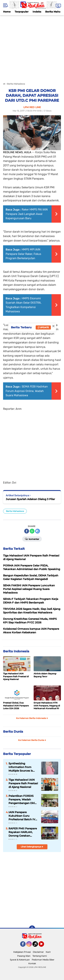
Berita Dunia (13, 732)
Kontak (32, 963)
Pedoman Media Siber (43, 960)
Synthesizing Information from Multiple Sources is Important (21, 767)
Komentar (32, 539)
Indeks (37, 12)
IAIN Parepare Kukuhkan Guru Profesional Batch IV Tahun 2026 (22, 816)
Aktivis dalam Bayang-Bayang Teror (45, 675)
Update (43, 327)
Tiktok (36, 946)
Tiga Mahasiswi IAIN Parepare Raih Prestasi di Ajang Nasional (16, 676)
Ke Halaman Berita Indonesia (32, 718)
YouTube (44, 946)
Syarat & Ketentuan (20, 960)
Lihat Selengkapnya (32, 847)
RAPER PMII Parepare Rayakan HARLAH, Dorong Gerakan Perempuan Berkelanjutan (23, 832)
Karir (48, 952)
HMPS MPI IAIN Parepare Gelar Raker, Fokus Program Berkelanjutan (23, 254)
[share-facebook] (27, 531)
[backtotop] (32, 929)
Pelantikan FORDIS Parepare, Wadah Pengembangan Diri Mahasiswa (22, 800)
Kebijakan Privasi (22, 952)
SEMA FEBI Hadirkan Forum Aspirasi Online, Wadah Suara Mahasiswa (27, 391)
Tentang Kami (40, 956)
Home (7, 12)
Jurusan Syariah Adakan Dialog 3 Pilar (30, 499)
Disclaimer (38, 952)
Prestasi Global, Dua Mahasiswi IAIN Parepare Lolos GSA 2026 (16, 706)
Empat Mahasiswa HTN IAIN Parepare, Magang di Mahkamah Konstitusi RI (47, 706)
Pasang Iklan (24, 956)
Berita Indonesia (16, 651)
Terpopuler (22, 12)
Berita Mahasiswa (15, 511)
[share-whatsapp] (32, 531)
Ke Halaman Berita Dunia (32, 740)
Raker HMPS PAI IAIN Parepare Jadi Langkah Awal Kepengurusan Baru (27, 214)
